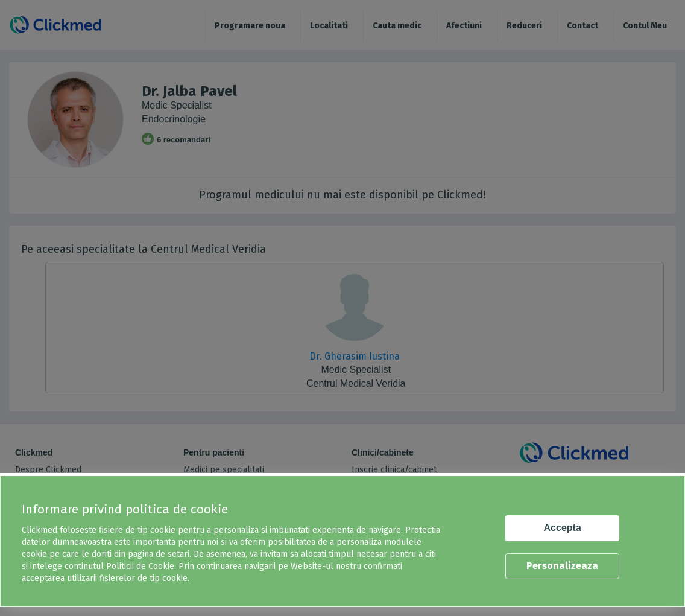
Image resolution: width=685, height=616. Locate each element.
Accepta (563, 528)
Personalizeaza (562, 566)
